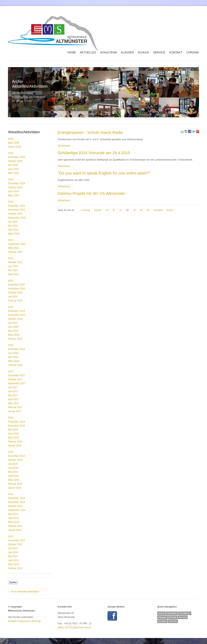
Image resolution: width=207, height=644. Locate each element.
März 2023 (14, 234)
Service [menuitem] (159, 52)
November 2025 (16, 157)
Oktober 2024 (15, 187)
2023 (11, 202)
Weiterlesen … (65, 146)
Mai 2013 (13, 556)
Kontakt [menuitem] (176, 52)
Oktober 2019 (15, 319)
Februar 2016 (15, 442)
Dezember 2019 (16, 311)
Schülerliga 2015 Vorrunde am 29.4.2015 (94, 153)
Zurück (98, 210)
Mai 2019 (13, 331)
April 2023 (13, 230)
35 (148, 210)
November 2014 (16, 502)
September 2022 (17, 244)
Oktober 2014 (15, 506)
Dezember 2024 (16, 183)
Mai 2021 (13, 270)
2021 (11, 258)
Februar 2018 (15, 365)
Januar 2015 (15, 488)
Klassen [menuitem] (127, 52)
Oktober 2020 (15, 293)
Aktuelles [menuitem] (88, 52)
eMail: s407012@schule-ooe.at (74, 627)
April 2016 (13, 434)
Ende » (171, 210)
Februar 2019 (15, 339)
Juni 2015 (13, 468)
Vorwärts (158, 210)
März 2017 (14, 403)
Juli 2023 (13, 222)
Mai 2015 (13, 472)
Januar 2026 (15, 147)
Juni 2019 (13, 327)
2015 (11, 452)
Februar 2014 (15, 526)
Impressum (24, 621)
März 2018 (14, 361)
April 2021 (13, 274)
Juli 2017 (13, 387)
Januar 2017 (15, 411)
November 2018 (16, 349)
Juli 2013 (13, 548)
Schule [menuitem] (143, 52)
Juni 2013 (13, 552)
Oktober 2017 (15, 379)
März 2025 (14, 173)
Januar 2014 (15, 530)
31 (121, 210)
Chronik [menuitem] (193, 52)
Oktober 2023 (15, 214)
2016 (11, 418)
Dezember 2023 (16, 206)
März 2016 (14, 438)
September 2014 (17, 510)
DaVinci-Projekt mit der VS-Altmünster (91, 193)
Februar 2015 (15, 484)
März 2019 (14, 335)
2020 (11, 281)
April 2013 (13, 560)
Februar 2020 (15, 301)
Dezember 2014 (16, 498)
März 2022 (14, 248)
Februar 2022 (15, 252)
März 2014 (14, 522)
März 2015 (14, 480)
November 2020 (16, 289)
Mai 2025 (13, 165)
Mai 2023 (13, 226)
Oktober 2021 (15, 262)
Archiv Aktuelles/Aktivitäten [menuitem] (25, 592)
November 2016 (16, 426)
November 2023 (16, 210)
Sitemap (36, 621)
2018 (11, 345)
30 (114, 210)
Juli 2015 (13, 464)
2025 (11, 153)
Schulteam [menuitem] (108, 52)
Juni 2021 (13, 266)
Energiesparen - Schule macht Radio (90, 132)
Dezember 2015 (16, 456)
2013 (11, 536)
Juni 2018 (13, 353)
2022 (11, 240)
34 (141, 210)
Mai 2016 (13, 430)
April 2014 (13, 518)
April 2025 (13, 169)
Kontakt (12, 621)
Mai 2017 (13, 395)
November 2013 (16, 540)
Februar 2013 (15, 568)
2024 (11, 179)
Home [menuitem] (72, 52)
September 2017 (17, 383)
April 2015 (13, 476)
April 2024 (13, 191)
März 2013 (14, 564)
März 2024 (14, 195)
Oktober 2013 (15, 544)
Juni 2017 (13, 391)
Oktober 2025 (15, 161)
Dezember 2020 (16, 285)
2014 (11, 494)
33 (134, 210)
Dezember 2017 (16, 375)
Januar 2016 (15, 446)
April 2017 (13, 399)
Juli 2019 (13, 323)
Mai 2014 (13, 514)
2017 (11, 372)
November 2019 (16, 315)
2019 (11, 307)
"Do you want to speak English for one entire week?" (104, 173)
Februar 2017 (15, 407)
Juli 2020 (13, 297)
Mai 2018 (13, 357)
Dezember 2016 (16, 422)
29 (107, 210)
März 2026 (14, 143)
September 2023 (17, 218)
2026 (11, 139)
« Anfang (85, 210)
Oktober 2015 (15, 460)
